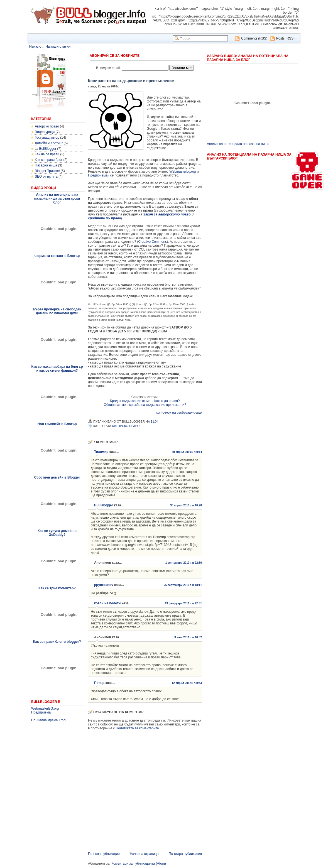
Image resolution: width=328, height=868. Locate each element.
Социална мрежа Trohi (49, 720)
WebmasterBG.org (45, 708)
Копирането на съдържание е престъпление (131, 81)
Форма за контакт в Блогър (57, 256)
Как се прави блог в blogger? (57, 642)
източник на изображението (179, 413)
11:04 (155, 421)
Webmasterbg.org (183, 171)
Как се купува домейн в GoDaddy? (57, 533)
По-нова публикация (104, 854)
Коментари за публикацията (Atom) (139, 864)
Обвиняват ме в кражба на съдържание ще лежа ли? (145, 405)
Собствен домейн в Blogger (57, 477)
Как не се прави (47, 154)
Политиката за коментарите (137, 728)
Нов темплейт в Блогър (57, 424)
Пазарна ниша (46, 165)
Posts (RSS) (285, 38)
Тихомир (101, 452)
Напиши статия (58, 46)
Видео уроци (45, 132)
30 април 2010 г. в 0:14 (187, 452)
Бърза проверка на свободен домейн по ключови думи (57, 311)
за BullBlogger (46, 149)
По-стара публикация (185, 854)
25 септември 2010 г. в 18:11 (183, 585)
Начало (35, 46)
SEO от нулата (46, 176)
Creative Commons (152, 242)
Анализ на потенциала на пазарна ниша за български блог (57, 198)
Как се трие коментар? (57, 588)
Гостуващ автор (47, 138)
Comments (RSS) (254, 38)
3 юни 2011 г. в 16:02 (188, 637)
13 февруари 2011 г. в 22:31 (183, 603)
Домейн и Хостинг (49, 143)
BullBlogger (104, 505)
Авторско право (47, 126)
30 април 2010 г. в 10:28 (186, 505)
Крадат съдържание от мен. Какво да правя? (145, 401)
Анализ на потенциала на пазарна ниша (238, 144)
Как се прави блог (49, 160)
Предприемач (42, 712)
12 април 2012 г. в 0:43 (187, 683)
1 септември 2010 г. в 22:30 (184, 563)
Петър (99, 683)
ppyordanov (104, 585)
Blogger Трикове (47, 171)
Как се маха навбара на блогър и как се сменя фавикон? (57, 369)
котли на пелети (107, 603)
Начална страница (144, 854)
